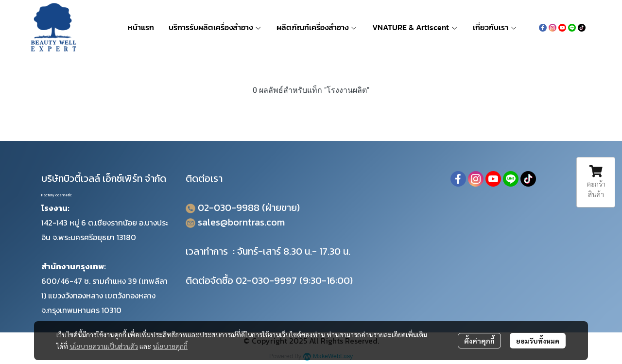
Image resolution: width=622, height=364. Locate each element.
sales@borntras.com (241, 222)
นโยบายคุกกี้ (170, 346)
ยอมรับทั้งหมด (538, 341)
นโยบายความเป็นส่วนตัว (104, 346)
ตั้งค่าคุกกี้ (479, 341)
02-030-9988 (229, 208)
